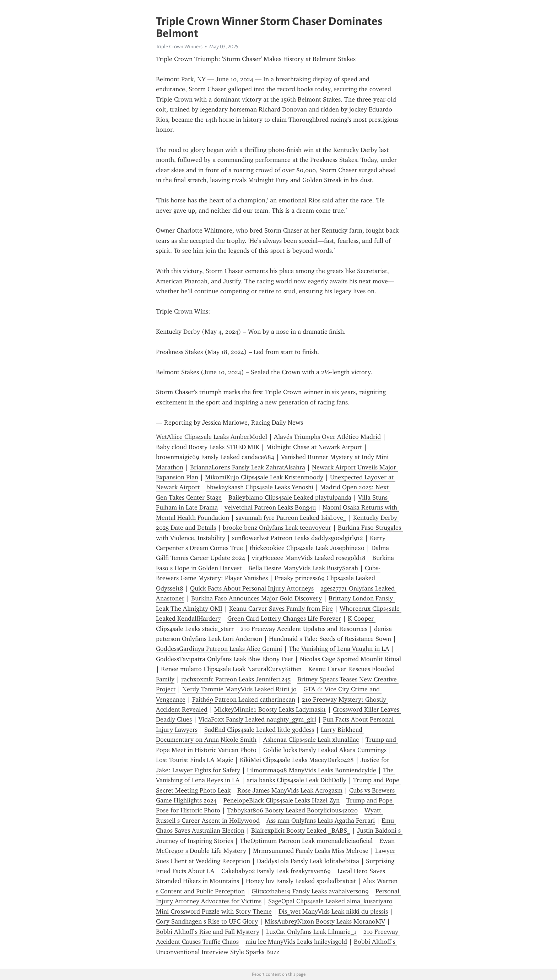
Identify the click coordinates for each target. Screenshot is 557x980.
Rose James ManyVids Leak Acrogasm (290, 790)
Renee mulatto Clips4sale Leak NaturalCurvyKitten (231, 669)
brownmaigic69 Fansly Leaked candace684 (215, 457)
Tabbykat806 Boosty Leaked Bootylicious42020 (292, 810)
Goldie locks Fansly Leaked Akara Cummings (325, 750)
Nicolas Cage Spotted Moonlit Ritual (350, 659)
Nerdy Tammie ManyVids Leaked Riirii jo (239, 689)
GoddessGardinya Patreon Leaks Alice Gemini (219, 649)
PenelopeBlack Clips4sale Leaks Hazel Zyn (282, 800)
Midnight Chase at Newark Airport (314, 447)
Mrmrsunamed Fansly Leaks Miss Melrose (311, 851)
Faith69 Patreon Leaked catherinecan (244, 699)
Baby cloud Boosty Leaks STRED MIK (208, 447)
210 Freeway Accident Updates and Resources (304, 629)
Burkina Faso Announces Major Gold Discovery (256, 598)
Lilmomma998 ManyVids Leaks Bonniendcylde (312, 770)
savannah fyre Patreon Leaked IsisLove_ (291, 518)
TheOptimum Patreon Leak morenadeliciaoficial (306, 841)
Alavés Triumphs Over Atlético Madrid (327, 437)
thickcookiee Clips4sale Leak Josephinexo (307, 548)
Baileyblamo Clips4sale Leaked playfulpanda (290, 497)
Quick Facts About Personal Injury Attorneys (252, 588)
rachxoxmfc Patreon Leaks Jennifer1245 (236, 679)
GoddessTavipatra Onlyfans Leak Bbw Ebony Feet (225, 659)
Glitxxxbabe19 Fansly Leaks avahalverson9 (310, 891)
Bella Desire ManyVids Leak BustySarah (303, 568)
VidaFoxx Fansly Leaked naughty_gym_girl (257, 719)
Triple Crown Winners (179, 47)
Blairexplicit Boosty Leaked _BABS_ (301, 831)
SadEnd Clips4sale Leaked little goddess (259, 730)
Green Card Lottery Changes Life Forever (284, 619)
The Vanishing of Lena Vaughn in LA (339, 649)
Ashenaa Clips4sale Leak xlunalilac (311, 740)
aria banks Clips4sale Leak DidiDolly (296, 780)
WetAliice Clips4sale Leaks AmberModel (212, 437)
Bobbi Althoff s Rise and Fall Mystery (208, 932)
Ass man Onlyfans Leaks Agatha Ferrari (321, 821)
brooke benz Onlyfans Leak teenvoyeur (277, 528)
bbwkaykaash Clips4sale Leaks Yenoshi (260, 487)
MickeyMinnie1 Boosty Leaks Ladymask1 (270, 709)
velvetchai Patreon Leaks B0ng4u (270, 507)
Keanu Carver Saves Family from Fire (281, 609)
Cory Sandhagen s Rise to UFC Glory (207, 921)
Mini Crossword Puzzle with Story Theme (214, 911)
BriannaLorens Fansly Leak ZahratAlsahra (248, 467)
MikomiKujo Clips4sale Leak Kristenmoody (264, 477)
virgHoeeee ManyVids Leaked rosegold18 (309, 558)
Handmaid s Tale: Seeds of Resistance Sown (330, 639)
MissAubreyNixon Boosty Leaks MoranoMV (325, 921)
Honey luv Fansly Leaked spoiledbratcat (301, 881)
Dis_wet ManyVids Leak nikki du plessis (333, 911)
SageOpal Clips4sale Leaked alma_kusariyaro (330, 901)
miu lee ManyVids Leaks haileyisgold (296, 942)
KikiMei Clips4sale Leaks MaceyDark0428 (297, 760)
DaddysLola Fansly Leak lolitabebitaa (308, 861)
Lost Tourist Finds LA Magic (194, 760)
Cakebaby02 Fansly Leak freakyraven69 (276, 871)
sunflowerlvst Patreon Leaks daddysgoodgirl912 (298, 538)
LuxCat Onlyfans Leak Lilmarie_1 (311, 932)
